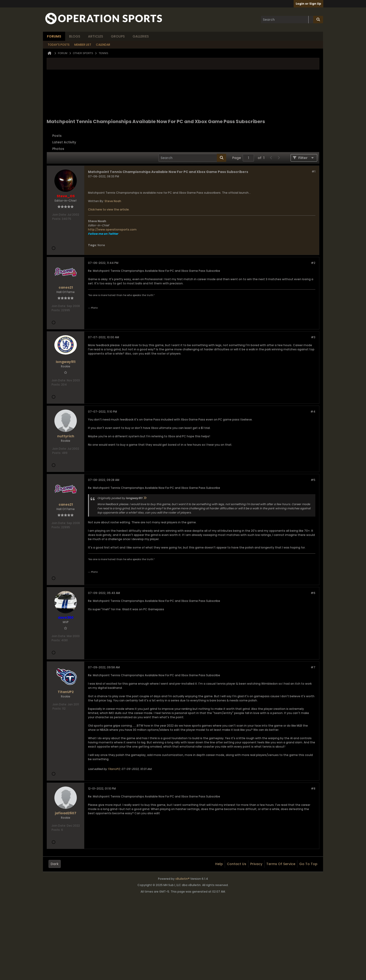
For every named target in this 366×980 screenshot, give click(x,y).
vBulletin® (182, 879)
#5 (313, 480)
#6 (313, 593)
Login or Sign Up (308, 4)
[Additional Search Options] (311, 20)
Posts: (57, 219)
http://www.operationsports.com (112, 229)
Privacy (256, 864)
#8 (313, 788)
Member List (83, 45)
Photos (58, 149)
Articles (95, 36)
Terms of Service (281, 864)
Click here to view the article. (109, 209)
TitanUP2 (114, 769)
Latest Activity (64, 142)
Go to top (308, 864)
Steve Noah (113, 201)
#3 (313, 337)
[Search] (287, 20)
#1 (313, 171)
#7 (313, 667)
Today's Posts (59, 45)
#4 (313, 412)
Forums (54, 36)
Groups (118, 36)
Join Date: (60, 215)
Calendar (103, 45)
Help (219, 864)
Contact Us (237, 864)
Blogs (75, 36)
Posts (57, 136)
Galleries (141, 36)
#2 (313, 263)
